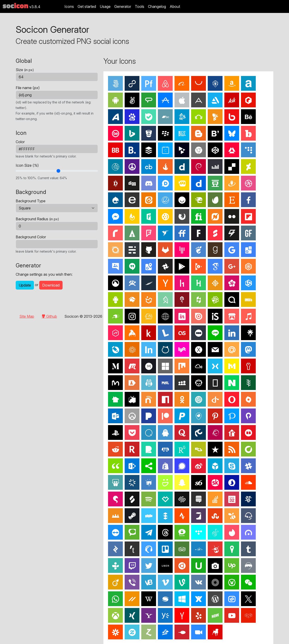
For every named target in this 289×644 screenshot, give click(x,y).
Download (51, 285)
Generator (123, 6)
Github (49, 316)
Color (20, 142)
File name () (28, 88)
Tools (140, 6)
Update (25, 285)
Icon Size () (27, 165)
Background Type (31, 201)
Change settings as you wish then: (44, 274)
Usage (105, 6)
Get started (87, 6)
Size (25, 70)
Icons (69, 6)
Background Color (31, 237)
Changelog (157, 6)
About (175, 6)
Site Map (27, 316)
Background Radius (37, 219)
